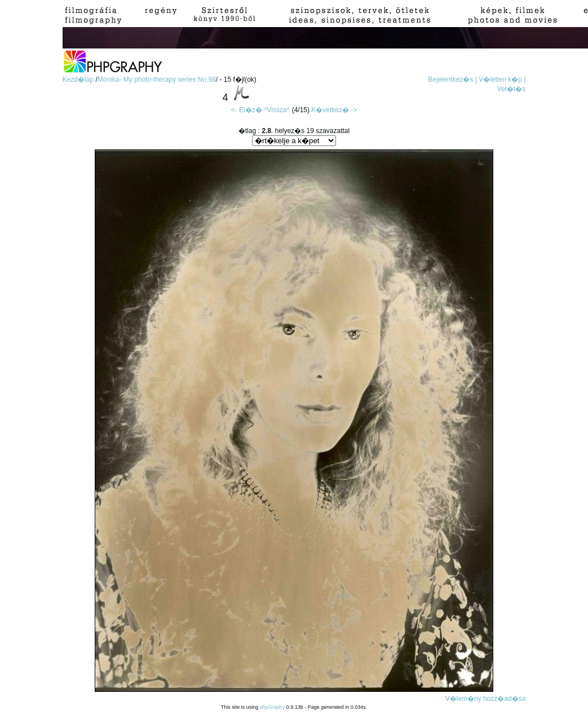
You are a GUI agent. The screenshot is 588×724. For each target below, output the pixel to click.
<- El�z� (247, 110)
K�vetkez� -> (334, 110)
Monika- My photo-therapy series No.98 (157, 80)
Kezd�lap (79, 80)
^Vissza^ (277, 110)
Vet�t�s (512, 89)
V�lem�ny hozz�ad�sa (486, 699)
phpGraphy (273, 707)
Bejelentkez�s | (452, 80)
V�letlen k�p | (502, 80)
